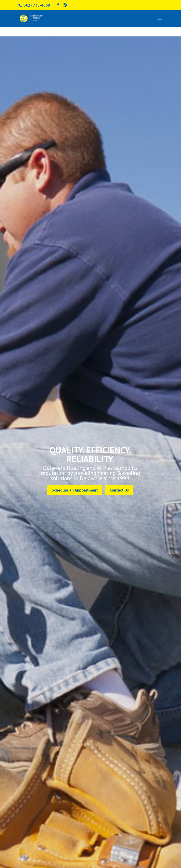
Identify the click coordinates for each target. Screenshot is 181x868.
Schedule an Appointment (75, 490)
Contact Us (119, 490)
